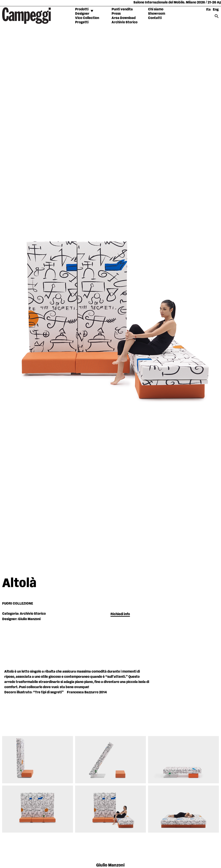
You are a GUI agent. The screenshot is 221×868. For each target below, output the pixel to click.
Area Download (124, 18)
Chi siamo (156, 9)
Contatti (155, 18)
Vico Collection (87, 18)
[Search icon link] (217, 18)
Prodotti (82, 9)
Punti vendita (122, 9)
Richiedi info (120, 614)
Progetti (82, 22)
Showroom (157, 14)
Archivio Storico (125, 22)
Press (116, 14)
